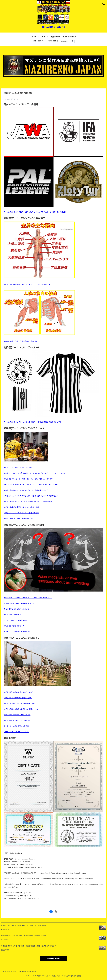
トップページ (35, 37)
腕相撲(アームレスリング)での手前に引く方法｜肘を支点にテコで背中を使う (31, 496)
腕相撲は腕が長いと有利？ (13, 615)
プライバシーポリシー (9, 971)
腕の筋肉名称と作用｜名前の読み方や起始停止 (21, 341)
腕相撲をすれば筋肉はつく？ (14, 626)
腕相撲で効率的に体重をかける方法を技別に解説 (21, 507)
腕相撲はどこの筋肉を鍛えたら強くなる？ (18, 692)
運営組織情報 (55, 37)
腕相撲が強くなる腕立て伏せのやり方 (17, 720)
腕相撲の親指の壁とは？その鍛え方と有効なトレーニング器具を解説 (28, 501)
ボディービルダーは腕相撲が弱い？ (16, 620)
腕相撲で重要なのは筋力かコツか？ (16, 609)
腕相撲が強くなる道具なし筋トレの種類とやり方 (21, 709)
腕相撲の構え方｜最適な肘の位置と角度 (18, 518)
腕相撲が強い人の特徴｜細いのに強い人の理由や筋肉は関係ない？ (28, 598)
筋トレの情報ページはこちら (53, 27)
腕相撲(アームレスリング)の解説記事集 (18, 93)
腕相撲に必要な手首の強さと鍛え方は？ (18, 698)
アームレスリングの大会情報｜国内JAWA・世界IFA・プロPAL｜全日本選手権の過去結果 (35, 212)
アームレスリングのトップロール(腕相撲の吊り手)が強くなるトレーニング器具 (31, 485)
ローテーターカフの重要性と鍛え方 (16, 726)
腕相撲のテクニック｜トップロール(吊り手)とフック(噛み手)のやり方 (28, 479)
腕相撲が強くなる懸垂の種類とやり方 (17, 715)
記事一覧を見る (53, 958)
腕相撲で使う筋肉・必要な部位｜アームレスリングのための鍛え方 (27, 284)
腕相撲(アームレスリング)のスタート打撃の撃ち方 (21, 513)
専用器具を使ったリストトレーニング (16, 732)
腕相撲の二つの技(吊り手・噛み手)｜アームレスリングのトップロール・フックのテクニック (35, 473)
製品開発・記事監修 (70, 37)
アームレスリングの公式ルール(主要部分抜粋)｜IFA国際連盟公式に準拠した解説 (32, 422)
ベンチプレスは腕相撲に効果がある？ (17, 631)
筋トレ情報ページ (40, 41)
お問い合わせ (53, 41)
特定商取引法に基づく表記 (28, 971)
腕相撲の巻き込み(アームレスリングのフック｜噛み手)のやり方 (26, 490)
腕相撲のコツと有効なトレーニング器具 (18, 468)
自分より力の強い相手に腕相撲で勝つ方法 (19, 603)
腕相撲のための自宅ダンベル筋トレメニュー (19, 703)
